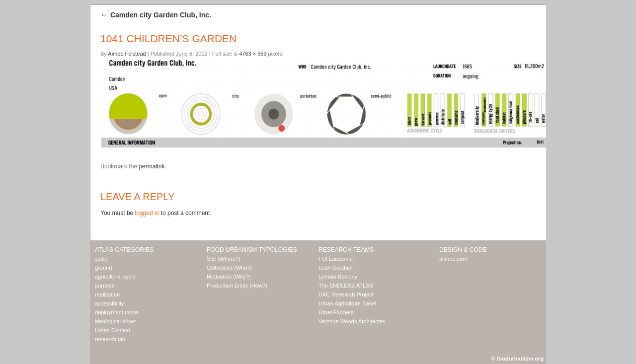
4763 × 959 (253, 54)
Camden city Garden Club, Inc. (156, 15)
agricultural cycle (115, 277)
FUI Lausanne (336, 259)
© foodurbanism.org (517, 359)
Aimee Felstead (127, 54)
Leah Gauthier (336, 268)
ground (103, 268)
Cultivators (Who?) (229, 268)
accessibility (110, 303)
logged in (147, 213)
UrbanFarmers (336, 312)
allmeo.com (453, 259)
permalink (152, 166)
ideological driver (116, 321)
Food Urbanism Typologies (252, 250)
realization (107, 294)
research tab (110, 339)
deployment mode (117, 312)
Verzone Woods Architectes (352, 321)
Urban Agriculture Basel (347, 303)
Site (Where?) (224, 259)
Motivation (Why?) (229, 277)
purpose (105, 286)
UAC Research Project (346, 294)
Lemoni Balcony (338, 277)
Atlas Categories (124, 250)
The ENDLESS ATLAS (346, 286)
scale (101, 259)
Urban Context (113, 330)
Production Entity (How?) (237, 286)
